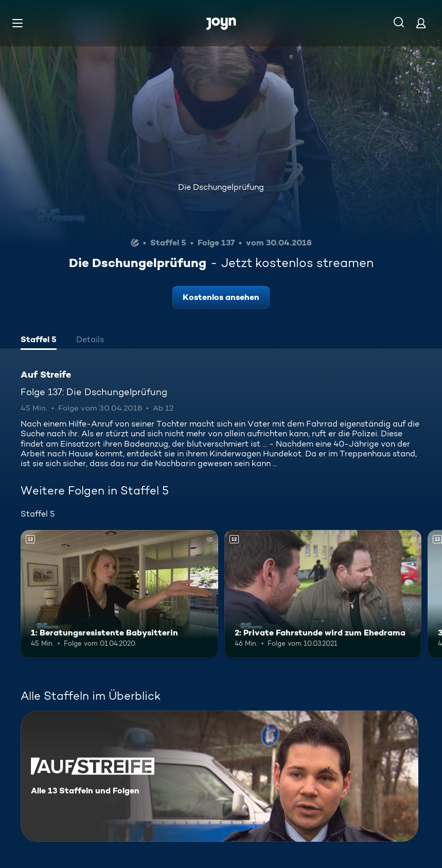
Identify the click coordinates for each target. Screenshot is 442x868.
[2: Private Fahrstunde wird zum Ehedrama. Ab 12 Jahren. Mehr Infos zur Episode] (323, 594)
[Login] (421, 23)
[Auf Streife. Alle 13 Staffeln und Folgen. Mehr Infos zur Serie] (219, 776)
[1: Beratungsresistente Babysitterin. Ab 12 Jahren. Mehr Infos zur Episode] (119, 594)
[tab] (39, 341)
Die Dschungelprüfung (221, 187)
